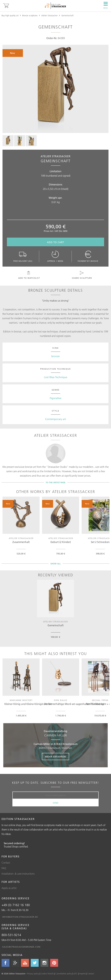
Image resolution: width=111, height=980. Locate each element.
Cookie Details (47, 974)
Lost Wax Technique (56, 377)
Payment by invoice (88, 256)
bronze (55, 356)
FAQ (4, 868)
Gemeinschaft (67, 15)
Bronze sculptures (30, 15)
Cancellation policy (64, 974)
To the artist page (55, 482)
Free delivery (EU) (23, 256)
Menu (106, 5)
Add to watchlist (29, 275)
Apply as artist (9, 888)
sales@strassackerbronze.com (21, 947)
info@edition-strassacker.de (20, 917)
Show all (56, 564)
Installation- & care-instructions (18, 874)
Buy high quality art (10, 15)
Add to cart (55, 242)
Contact (6, 863)
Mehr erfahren (55, 757)
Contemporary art (55, 419)
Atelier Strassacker (49, 15)
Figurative (56, 398)
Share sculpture (82, 275)
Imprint (82, 974)
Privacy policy (33, 974)
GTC (76, 974)
